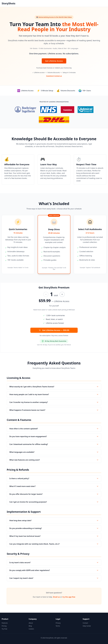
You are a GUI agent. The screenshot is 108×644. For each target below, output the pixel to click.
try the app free (69, 597)
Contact (85, 623)
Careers (31, 629)
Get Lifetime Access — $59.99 (54, 330)
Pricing (4, 626)
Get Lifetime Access (54, 61)
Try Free (4, 629)
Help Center (87, 626)
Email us (56, 597)
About (31, 623)
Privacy (58, 623)
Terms (58, 626)
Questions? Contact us (54, 76)
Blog (30, 626)
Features (5, 623)
